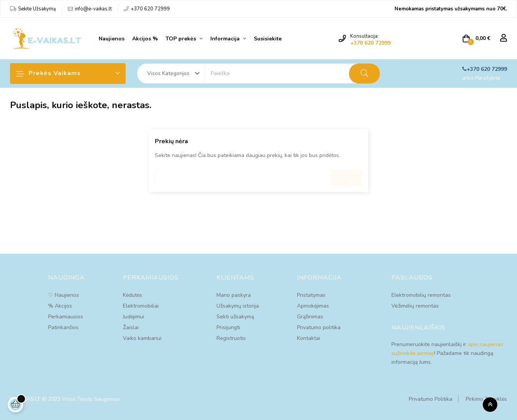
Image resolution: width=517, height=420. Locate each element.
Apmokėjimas (313, 306)
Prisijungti (228, 327)
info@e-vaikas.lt (93, 9)
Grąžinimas (310, 317)
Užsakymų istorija (238, 306)
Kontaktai (309, 338)
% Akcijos (60, 306)
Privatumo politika (319, 327)
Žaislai (131, 327)
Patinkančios (63, 327)
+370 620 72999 (150, 9)
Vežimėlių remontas (415, 306)
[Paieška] (258, 176)
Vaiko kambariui (142, 338)
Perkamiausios (66, 317)
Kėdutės (133, 295)
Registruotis (231, 338)
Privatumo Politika (431, 399)
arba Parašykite (481, 78)
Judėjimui (133, 317)
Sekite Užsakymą (37, 9)
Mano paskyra (234, 295)
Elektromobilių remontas (421, 295)
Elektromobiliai (141, 306)
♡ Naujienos (64, 295)
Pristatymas (311, 295)
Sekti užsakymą (235, 317)
